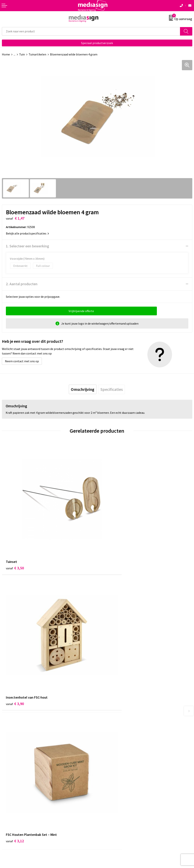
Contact (7, 781)
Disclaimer (106, 798)
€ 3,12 (15, 656)
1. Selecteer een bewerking (27, 246)
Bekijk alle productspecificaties (27, 233)
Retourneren (10, 792)
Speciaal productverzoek (97, 43)
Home (6, 54)
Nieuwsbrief (107, 728)
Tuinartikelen (37, 54)
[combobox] (91, 31)
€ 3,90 (110, 543)
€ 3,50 (15, 543)
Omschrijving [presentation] (83, 389)
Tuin (22, 54)
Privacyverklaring (110, 792)
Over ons (105, 722)
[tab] (83, 389)
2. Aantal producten (22, 284)
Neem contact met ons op (22, 361)
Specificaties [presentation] (112, 389)
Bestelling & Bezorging (17, 787)
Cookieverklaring (110, 787)
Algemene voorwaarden (114, 781)
